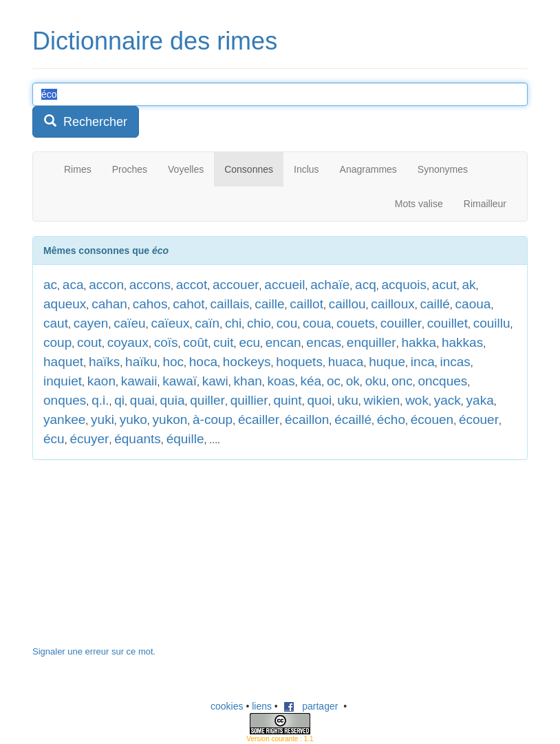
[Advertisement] (136, 560)
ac (50, 285)
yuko (133, 419)
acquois (405, 285)
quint (287, 400)
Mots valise (419, 204)
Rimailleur (485, 204)
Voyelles (186, 169)
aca (73, 285)
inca (423, 362)
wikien (382, 400)
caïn (207, 323)
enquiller (371, 342)
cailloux (392, 304)
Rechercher (86, 121)
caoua (473, 304)
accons (150, 285)
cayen (91, 323)
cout (89, 342)
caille (269, 304)
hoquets (299, 362)
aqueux (65, 304)
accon (106, 285)
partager (311, 706)
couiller (401, 323)
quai (142, 400)
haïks (104, 362)
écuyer (89, 439)
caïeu (129, 323)
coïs (166, 342)
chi (233, 323)
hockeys (247, 362)
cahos (150, 304)
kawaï (180, 381)
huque (387, 362)
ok (353, 381)
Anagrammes (368, 169)
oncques (442, 381)
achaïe (330, 285)
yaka (480, 400)
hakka (419, 342)
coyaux (128, 342)
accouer (236, 285)
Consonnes (249, 169)
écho (391, 419)
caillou (347, 304)
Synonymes (443, 169)
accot (192, 285)
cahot (189, 304)
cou (287, 323)
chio (259, 323)
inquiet (63, 381)
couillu (492, 323)
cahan (109, 304)
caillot (306, 304)
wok (417, 400)
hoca (203, 362)
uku (348, 400)
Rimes (78, 169)
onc (402, 381)
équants (138, 439)
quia (173, 400)
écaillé (353, 419)
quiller (207, 400)
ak (469, 285)
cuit (224, 342)
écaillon (307, 419)
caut (56, 323)
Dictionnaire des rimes (155, 41)
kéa (311, 381)
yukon (170, 419)
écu (54, 439)
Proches (130, 169)
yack (448, 400)
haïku (141, 362)
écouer (479, 419)
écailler (259, 419)
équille (185, 439)
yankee (64, 419)
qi (119, 400)
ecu (249, 342)
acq (366, 285)
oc (334, 381)
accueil (284, 285)
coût (195, 342)
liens (262, 706)
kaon (101, 381)
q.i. (100, 400)
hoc (173, 362)
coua (317, 323)
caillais (229, 304)
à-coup (213, 419)
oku (376, 381)
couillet (448, 323)
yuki (103, 419)
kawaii (139, 381)
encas (324, 342)
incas (455, 362)
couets (356, 323)
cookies (227, 706)
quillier (249, 400)
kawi (215, 381)
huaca (346, 362)
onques (65, 400)
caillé (435, 304)
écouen (432, 419)
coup (57, 342)
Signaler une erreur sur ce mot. (94, 651)
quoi (319, 400)
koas (281, 381)
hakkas (462, 342)
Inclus (306, 169)
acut (444, 285)
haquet (63, 362)
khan (248, 381)
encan (283, 342)
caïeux (170, 323)
